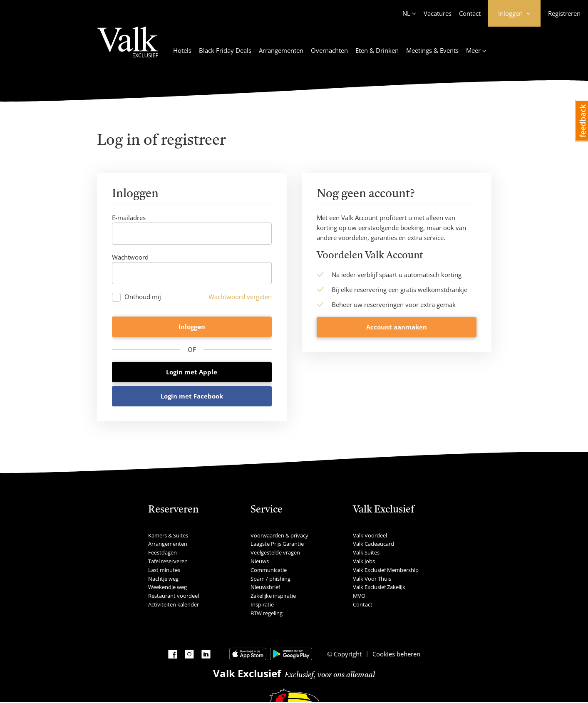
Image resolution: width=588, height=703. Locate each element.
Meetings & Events (432, 50)
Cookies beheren (396, 654)
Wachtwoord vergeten (240, 297)
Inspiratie (262, 605)
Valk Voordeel (370, 536)
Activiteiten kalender (174, 605)
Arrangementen (281, 50)
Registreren (564, 13)
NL (406, 13)
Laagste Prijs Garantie (277, 545)
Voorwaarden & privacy (279, 536)
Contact (470, 13)
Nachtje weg (163, 579)
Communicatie (269, 570)
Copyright (347, 654)
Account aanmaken (397, 396)
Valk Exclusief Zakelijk (379, 588)
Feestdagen (163, 553)
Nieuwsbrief (265, 588)
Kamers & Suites (168, 536)
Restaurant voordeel (174, 597)
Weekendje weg (167, 588)
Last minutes (164, 570)
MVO (359, 597)
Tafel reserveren (168, 562)
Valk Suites (366, 553)
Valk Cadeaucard (373, 545)
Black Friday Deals (225, 50)
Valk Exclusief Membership (386, 570)
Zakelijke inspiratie (273, 597)
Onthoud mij (143, 297)
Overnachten (329, 50)
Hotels (182, 50)
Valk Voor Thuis (372, 579)
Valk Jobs (364, 562)
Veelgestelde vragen (275, 553)
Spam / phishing (270, 579)
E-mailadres (129, 218)
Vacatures (438, 13)
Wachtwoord (130, 257)
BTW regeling (267, 614)
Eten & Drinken (377, 50)
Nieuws (260, 562)
